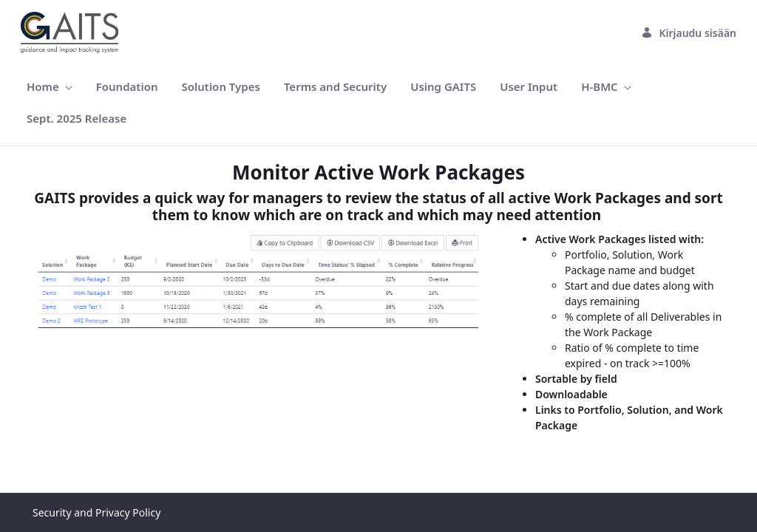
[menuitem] (50, 87)
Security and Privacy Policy (96, 512)
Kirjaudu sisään (689, 33)
